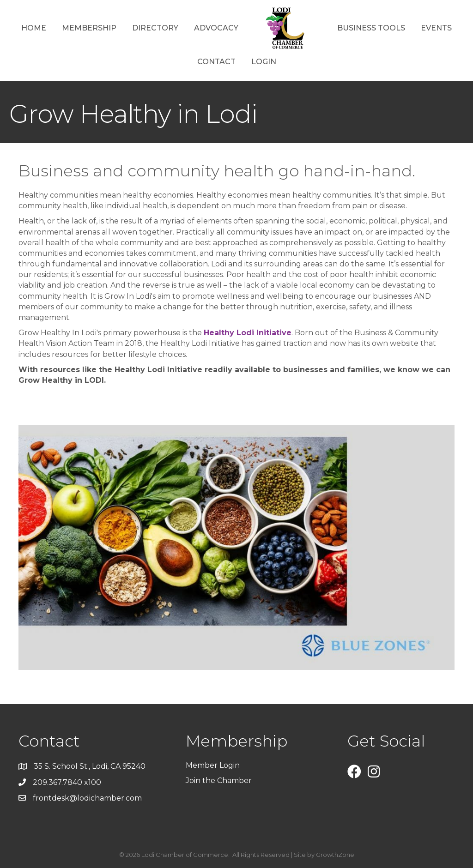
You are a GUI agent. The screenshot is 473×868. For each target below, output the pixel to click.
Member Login (213, 765)
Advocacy (216, 28)
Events (436, 28)
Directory (155, 28)
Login (264, 62)
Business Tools (371, 28)
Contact (216, 62)
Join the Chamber (220, 781)
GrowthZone (335, 855)
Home (34, 28)
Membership (89, 28)
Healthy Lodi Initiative (248, 333)
